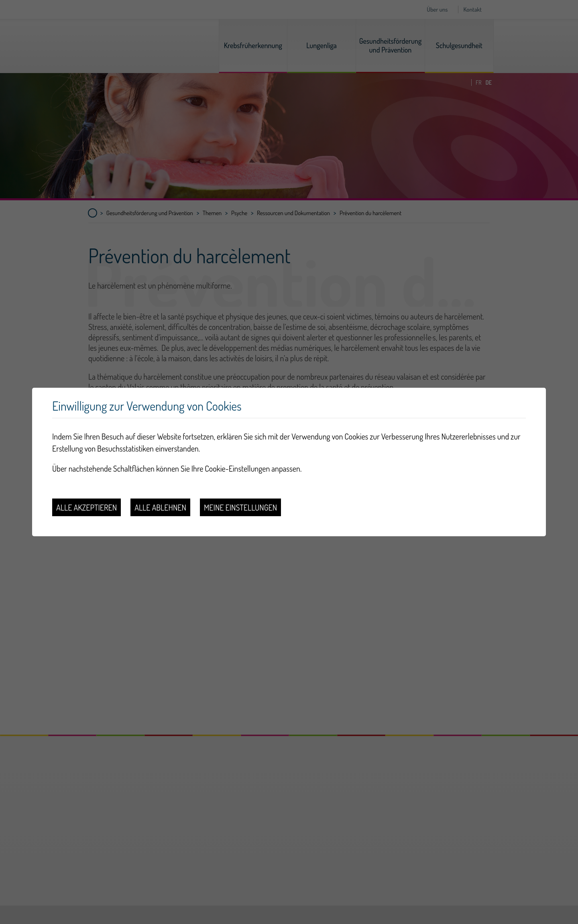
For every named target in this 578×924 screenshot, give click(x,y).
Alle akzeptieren (86, 507)
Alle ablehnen (160, 507)
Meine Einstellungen (240, 507)
